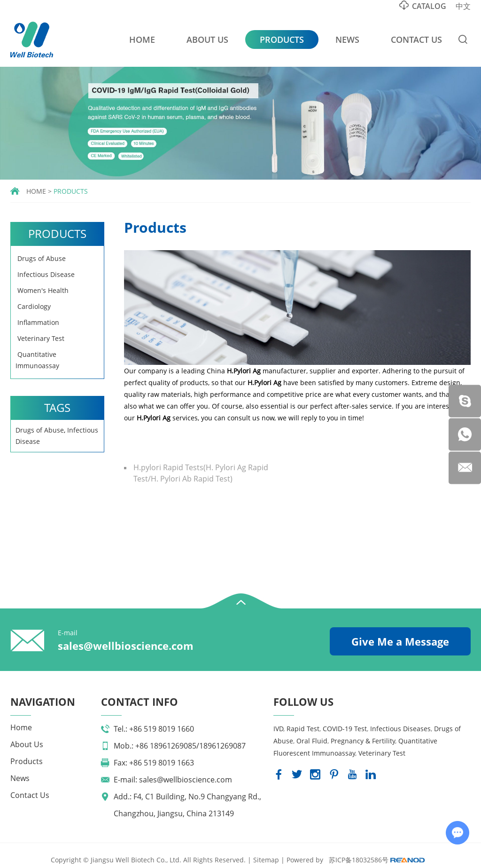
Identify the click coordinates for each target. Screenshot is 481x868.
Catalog (423, 6)
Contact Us (416, 39)
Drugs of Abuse (41, 258)
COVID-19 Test (345, 729)
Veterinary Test (40, 338)
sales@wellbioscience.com (126, 646)
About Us (207, 39)
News (347, 39)
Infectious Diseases (400, 729)
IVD (278, 729)
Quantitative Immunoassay (37, 360)
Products (282, 39)
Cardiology (33, 306)
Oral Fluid (312, 741)
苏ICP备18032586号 (359, 860)
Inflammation (37, 322)
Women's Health (42, 290)
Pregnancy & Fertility (363, 741)
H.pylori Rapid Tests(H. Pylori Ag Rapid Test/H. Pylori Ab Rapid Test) (201, 473)
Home (142, 39)
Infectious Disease (45, 274)
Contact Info (140, 702)
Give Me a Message (400, 641)
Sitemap (266, 860)
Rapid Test (303, 729)
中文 (463, 6)
